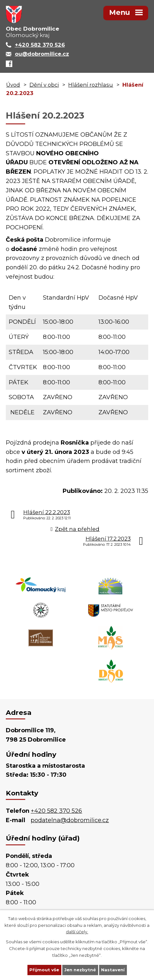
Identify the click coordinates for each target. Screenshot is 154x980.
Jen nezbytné (80, 970)
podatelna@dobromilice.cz (70, 820)
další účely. (77, 932)
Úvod (13, 85)
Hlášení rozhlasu (91, 85)
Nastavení (113, 970)
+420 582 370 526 (56, 811)
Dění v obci (44, 85)
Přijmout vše (44, 970)
